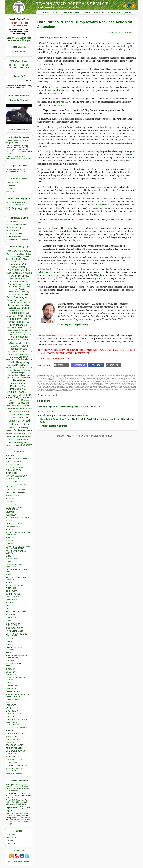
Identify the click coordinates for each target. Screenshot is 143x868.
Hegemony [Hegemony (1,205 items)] (14, 319)
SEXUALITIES (11, 717)
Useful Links (10, 835)
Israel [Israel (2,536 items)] (11, 343)
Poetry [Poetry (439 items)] (25, 389)
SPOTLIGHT (11, 501)
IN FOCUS (10, 603)
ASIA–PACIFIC (11, 540)
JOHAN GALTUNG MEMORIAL (18, 458)
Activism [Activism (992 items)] (12, 251)
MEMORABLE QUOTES (15, 524)
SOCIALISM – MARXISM (15, 490)
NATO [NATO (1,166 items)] (28, 368)
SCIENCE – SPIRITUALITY (16, 733)
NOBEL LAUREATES (14, 482)
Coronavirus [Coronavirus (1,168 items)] (13, 273)
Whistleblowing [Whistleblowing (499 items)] (16, 442)
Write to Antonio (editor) (119, 12)
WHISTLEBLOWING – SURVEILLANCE (14, 624)
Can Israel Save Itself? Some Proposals (18, 789)
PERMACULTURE (13, 692)
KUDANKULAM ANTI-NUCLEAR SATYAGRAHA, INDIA (18, 695)
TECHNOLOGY (12, 515)
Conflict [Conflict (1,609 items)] (25, 270)
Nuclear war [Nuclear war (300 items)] (25, 370)
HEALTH (9, 620)
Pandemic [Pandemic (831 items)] (16, 386)
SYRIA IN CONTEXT (14, 594)
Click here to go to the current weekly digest (58, 406)
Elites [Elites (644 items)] (11, 294)
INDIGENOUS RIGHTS (15, 628)
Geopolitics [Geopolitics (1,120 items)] (16, 313)
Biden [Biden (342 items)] (9, 259)
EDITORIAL (10, 456)
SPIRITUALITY (12, 754)
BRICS (8, 556)
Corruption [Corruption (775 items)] (26, 273)
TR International (12, 222)
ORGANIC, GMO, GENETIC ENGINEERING (16, 635)
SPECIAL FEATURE (13, 479)
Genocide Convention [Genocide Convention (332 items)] (19, 310)
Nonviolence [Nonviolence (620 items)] (14, 370)
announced (71, 43)
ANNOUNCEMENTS (14, 470)
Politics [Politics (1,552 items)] (12, 392)
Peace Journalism (72, 12)
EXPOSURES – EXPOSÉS (16, 612)
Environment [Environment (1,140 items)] (22, 294)
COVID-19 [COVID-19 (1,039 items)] (15, 276)
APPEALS (10, 652)
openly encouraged (58, 219)
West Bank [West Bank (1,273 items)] (22, 440)
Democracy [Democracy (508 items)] (13, 284)
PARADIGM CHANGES (15, 631)
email (60, 365)
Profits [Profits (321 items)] (28, 392)
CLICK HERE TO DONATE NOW (19, 24)
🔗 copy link (112, 365)
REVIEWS (10, 642)
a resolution (101, 205)
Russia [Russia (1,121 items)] (25, 400)
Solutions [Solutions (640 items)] (20, 409)
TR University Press (13, 236)
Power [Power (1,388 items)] (20, 392)
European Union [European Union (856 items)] (15, 300)
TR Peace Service (13, 231)
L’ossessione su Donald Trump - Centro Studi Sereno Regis (18, 815)
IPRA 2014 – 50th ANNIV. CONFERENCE (15, 770)
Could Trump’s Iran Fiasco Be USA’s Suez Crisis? (64, 415)
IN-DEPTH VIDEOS (13, 757)
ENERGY (9, 543)
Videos (87, 12)
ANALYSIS (10, 537)
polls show (65, 234)
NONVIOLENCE (12, 504)
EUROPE (9, 562)
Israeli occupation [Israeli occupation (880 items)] (19, 347)
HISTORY (10, 639)
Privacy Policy (11, 843)
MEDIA (9, 609)
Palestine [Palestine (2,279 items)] (19, 380)
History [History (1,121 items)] (26, 319)
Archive (56, 12)
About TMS (99, 12)
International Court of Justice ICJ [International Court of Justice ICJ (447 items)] (20, 331)
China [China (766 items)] (25, 264)
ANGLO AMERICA (13, 527)
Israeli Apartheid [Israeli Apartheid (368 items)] (23, 343)
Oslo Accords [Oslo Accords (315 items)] (26, 378)
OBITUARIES (11, 742)
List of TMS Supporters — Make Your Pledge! (19, 39)
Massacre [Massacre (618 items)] (11, 359)
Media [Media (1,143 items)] (20, 359)
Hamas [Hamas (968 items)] (20, 316)
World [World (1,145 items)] (19, 445)
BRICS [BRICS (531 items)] (15, 261)
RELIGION (10, 660)
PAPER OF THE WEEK (15, 467)
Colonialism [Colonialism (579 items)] (14, 270)
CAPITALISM (11, 588)
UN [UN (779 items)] (19, 421)
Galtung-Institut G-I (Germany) (17, 239)
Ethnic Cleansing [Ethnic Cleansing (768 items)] (15, 297)
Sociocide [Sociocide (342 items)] (11, 409)
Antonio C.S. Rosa (13, 800)
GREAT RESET (12, 672)
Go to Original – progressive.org (73, 325)
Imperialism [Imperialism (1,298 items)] (16, 325)
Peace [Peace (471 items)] (25, 386)
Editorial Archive (12, 182)
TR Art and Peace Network (16, 225)
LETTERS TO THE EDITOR (16, 720)
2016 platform (101, 275)
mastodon (80, 365)
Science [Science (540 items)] (13, 403)
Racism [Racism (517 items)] (10, 397)
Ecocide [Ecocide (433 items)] (22, 289)
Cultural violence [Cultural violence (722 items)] (19, 281)
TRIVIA (9, 702)
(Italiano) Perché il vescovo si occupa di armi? (17, 142)
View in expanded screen (19, 129)
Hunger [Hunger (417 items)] (28, 322)
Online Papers (11, 185)
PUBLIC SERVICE (13, 699)
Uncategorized (11, 763)
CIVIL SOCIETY (12, 711)
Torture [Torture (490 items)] (13, 418)
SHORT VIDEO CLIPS (14, 760)
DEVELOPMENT (12, 686)
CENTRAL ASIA (12, 559)
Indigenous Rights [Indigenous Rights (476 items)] (14, 328)
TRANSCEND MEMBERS (16, 493)
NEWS (8, 574)
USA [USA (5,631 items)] (22, 424)
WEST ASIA (10, 614)
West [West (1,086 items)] (12, 440)
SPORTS (9, 530)
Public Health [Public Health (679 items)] (24, 395)
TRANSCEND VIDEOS (14, 464)
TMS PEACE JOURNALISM (16, 476)
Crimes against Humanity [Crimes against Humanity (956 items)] (18, 277)
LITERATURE (11, 705)
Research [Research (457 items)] (27, 397)
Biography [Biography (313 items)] (27, 259)
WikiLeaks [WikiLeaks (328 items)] (11, 445)
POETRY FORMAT (13, 739)
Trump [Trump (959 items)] (21, 417)
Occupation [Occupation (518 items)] (13, 375)
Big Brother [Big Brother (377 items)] (17, 259)
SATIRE (9, 645)
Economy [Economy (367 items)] (25, 292)
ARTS (8, 666)
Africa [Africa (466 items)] (20, 251)
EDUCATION (11, 617)
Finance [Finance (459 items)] (18, 303)
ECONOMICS (11, 675)
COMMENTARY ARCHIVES (16, 766)
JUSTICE (9, 582)
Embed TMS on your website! (19, 862)
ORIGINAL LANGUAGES (15, 751)
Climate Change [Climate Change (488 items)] (19, 267)
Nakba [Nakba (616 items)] (21, 368)
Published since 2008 (102, 436)
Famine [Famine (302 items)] (28, 300)
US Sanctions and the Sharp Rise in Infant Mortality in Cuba (18, 171)
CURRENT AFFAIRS (14, 714)
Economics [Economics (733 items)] (14, 292)
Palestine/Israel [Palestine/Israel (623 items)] (19, 383)
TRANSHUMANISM (13, 663)
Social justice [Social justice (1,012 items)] (24, 406)
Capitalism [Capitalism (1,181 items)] (15, 264)
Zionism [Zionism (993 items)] (28, 445)
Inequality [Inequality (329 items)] (28, 328)
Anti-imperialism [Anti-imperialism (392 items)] (24, 254)
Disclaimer (10, 840)
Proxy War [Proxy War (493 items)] (12, 395)
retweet (129, 154)
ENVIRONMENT (12, 600)
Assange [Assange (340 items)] (26, 257)
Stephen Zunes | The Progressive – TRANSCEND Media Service (62, 38)
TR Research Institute (14, 233)
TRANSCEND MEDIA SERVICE (72, 4)
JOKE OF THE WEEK (14, 748)
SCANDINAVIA (11, 591)
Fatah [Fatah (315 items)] (11, 303)
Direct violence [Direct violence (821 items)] (15, 287)
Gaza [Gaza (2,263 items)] (12, 308)
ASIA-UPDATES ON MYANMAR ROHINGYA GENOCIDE (18, 547)
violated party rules (47, 272)
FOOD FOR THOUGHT (15, 745)
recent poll (61, 231)
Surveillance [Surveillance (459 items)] (24, 415)
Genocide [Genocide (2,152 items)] (23, 308)
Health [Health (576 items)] (28, 316)
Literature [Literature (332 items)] (14, 357)
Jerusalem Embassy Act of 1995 (53, 175)
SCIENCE (10, 731)
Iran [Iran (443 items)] (28, 340)
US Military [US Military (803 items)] (22, 427)
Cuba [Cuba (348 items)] (29, 279)
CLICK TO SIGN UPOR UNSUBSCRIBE (19, 66)
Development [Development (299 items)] (25, 284)
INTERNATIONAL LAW (15, 585)
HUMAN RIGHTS (12, 496)
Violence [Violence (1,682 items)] (19, 430)
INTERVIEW (10, 669)
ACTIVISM (10, 498)
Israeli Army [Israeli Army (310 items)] (16, 346)
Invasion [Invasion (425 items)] (22, 340)
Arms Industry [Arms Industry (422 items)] (15, 257)
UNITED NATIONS (13, 597)
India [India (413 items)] (26, 325)
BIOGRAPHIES (12, 473)
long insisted (58, 90)
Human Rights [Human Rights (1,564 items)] (15, 322)
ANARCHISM (11, 689)
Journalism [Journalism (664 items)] (12, 352)
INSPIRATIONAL (12, 736)
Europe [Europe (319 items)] (28, 297)
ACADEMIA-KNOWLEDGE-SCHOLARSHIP (16, 656)
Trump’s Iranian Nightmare (54, 426)
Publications (10, 188)
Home (46, 12)
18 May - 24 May (19, 51)
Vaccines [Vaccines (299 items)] (10, 431)
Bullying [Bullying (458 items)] (23, 261)
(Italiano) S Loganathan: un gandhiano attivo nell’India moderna (19, 157)
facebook (97, 365)
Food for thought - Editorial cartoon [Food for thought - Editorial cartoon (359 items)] (19, 304)
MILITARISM (11, 512)
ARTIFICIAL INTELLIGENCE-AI (18, 518)
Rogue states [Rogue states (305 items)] (15, 400)
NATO (8, 606)
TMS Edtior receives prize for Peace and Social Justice (17, 203)
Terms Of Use (11, 837)
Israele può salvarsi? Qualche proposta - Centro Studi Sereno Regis (17, 787)
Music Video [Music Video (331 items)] (11, 368)
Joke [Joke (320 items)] (25, 349)
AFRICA (9, 521)
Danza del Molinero (19, 100)
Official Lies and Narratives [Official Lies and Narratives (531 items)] (18, 376)
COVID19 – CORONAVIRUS (17, 728)
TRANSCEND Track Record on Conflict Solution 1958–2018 (17, 209)
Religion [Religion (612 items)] (18, 397)
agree (78, 58)
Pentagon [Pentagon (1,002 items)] (16, 389)
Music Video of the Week (15, 773)
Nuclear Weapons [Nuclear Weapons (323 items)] (19, 373)
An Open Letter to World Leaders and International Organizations (19, 795)
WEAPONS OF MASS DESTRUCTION (14, 508)
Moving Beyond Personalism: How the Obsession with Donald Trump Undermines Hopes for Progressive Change (19, 821)
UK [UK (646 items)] (27, 417)
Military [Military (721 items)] (18, 362)
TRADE (9, 683)
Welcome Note (11, 191)
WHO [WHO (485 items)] (26, 442)
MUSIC (9, 708)
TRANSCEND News (13, 461)
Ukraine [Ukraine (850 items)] (13, 421)
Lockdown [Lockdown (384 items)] (23, 357)
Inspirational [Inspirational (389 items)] (13, 330)
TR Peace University (13, 228)
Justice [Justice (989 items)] (22, 352)
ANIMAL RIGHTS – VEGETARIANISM (13, 724)
